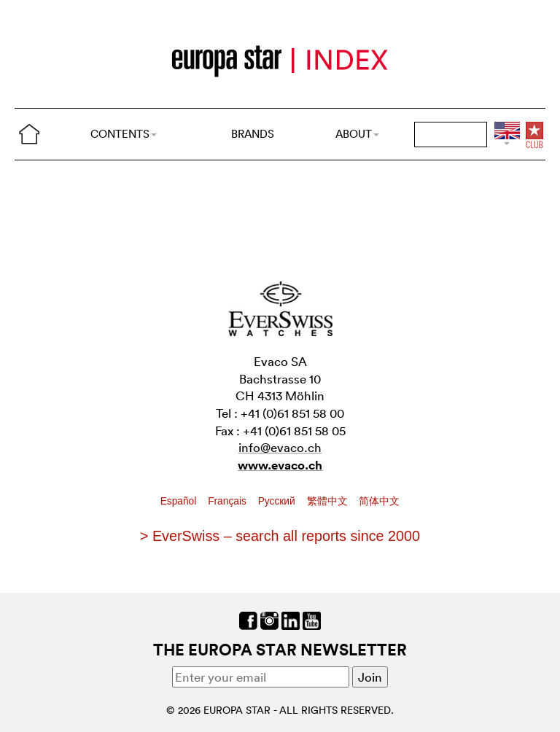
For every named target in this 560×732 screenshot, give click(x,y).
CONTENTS (124, 134)
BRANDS (253, 134)
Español (180, 501)
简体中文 (379, 501)
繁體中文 (329, 501)
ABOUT (357, 134)
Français (229, 501)
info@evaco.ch (280, 447)
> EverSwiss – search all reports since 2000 (280, 536)
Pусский (278, 501)
